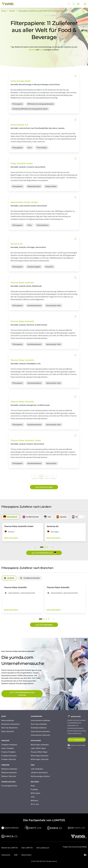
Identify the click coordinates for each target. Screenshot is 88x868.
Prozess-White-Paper (39, 752)
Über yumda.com (43, 848)
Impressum (6, 855)
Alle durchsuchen (44, 487)
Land (42, 50)
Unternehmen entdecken (40, 720)
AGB (16, 855)
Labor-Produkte (8, 748)
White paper (35, 793)
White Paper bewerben (40, 756)
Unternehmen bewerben (40, 731)
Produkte (34, 789)
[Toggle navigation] (85, 4)
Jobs (33, 797)
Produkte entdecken (9, 745)
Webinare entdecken (9, 769)
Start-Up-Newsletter (10, 728)
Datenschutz (26, 855)
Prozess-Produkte (8, 752)
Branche (32, 50)
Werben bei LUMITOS (10, 848)
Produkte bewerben (9, 756)
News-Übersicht (8, 731)
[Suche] (69, 4)
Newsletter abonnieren (10, 724)
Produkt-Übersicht (9, 759)
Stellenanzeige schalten (40, 776)
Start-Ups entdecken (39, 724)
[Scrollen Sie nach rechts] (83, 517)
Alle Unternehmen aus (44, 553)
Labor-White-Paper (38, 748)
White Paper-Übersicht (40, 759)
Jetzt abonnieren (77, 740)
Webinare (34, 800)
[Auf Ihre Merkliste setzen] (75, 76)
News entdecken (8, 720)
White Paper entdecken (40, 745)
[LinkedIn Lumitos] (85, 855)
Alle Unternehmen (44, 625)
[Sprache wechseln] (78, 4)
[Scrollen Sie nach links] (80, 517)
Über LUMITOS (27, 848)
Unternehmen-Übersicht (40, 735)
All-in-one (35, 804)
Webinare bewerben (9, 772)
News (33, 786)
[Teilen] (73, 4)
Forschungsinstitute (9, 786)
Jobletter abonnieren (39, 772)
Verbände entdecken (39, 728)
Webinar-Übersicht (9, 776)
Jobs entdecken (37, 769)
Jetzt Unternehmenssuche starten (22, 694)
